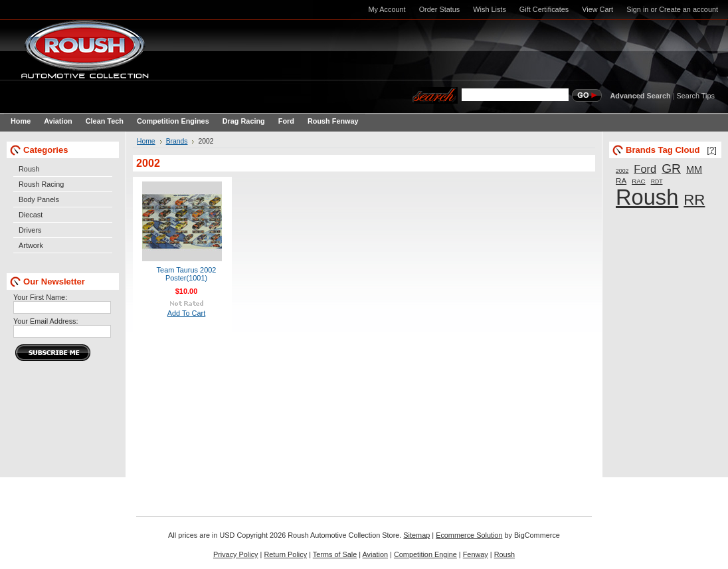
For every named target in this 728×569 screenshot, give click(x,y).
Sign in (637, 9)
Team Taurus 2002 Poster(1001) (187, 274)
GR (671, 169)
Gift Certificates (544, 9)
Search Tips (696, 96)
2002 (622, 171)
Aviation (376, 554)
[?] (712, 150)
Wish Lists (490, 9)
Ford (645, 169)
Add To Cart (187, 313)
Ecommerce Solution (469, 535)
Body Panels (39, 199)
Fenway (476, 554)
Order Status (440, 9)
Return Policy (285, 554)
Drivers (30, 230)
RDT (657, 181)
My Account (387, 9)
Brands (177, 141)
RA (621, 180)
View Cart (597, 9)
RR (694, 200)
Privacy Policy (236, 554)
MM (694, 170)
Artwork (31, 245)
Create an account (688, 9)
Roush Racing (41, 184)
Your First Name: (40, 297)
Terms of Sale (335, 554)
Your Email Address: (46, 321)
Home (146, 141)
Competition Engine (425, 554)
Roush (29, 169)
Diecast (31, 215)
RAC (638, 181)
